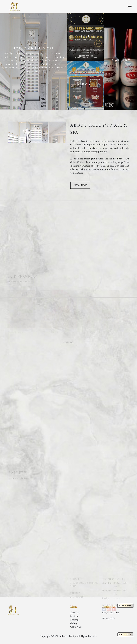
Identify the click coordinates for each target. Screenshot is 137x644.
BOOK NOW (80, 185)
